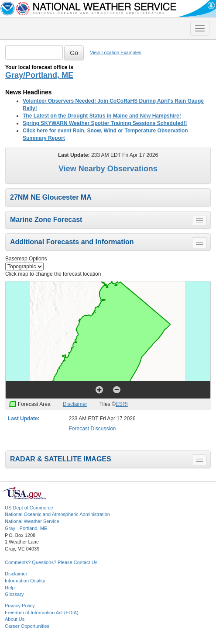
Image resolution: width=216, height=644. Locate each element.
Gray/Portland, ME (39, 75)
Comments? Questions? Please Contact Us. (52, 562)
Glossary (14, 594)
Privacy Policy (20, 606)
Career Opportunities (27, 626)
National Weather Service (32, 521)
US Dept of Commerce (29, 508)
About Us (15, 619)
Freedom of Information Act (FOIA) (42, 613)
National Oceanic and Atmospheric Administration (57, 514)
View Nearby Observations (108, 169)
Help (10, 588)
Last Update (23, 419)
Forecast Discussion (93, 429)
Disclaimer (75, 404)
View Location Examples (115, 52)
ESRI (122, 404)
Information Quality (25, 581)
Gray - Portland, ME (26, 528)
